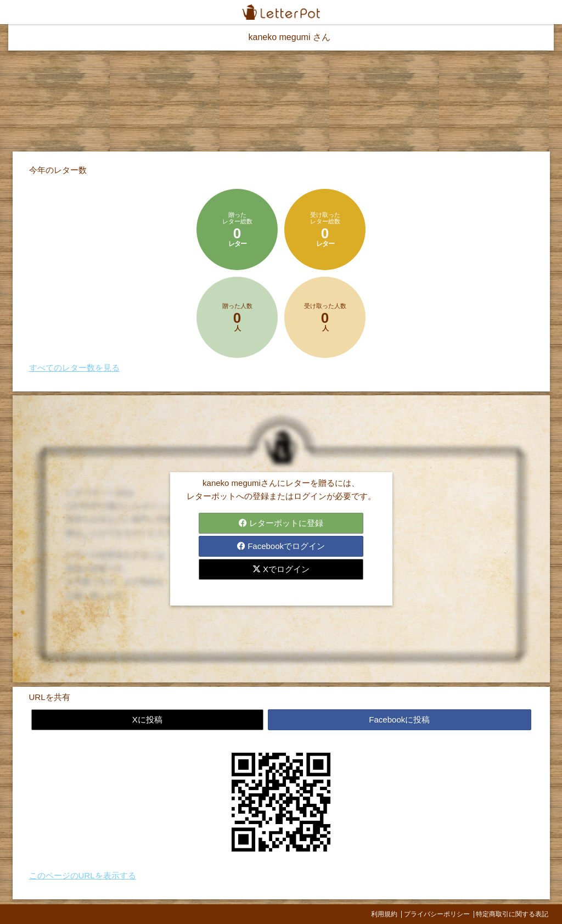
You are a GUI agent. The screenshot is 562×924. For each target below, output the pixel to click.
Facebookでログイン (281, 546)
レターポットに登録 (281, 523)
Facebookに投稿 (399, 719)
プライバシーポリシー (437, 914)
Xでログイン (281, 569)
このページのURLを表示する (83, 875)
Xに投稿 (147, 719)
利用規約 (384, 914)
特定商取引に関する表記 (512, 914)
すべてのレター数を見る (74, 368)
